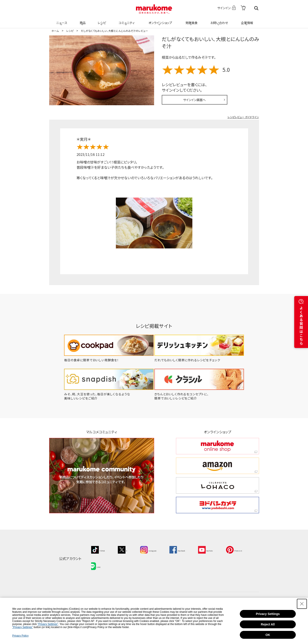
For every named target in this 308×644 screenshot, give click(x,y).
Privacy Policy (20, 636)
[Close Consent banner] (302, 604)
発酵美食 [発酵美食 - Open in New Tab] (191, 20)
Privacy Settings (268, 614)
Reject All (268, 624)
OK (268, 635)
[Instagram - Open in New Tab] (159, 549)
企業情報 (246, 20)
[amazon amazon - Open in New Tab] (218, 466)
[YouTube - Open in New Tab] (230, 549)
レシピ (101, 20)
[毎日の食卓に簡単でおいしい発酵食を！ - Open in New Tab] (106, 360)
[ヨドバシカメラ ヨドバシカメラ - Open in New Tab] (218, 505)
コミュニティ (126, 20)
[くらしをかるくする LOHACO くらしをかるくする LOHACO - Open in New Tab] (218, 485)
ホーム (55, 31)
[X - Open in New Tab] (129, 549)
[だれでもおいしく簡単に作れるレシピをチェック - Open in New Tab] (202, 360)
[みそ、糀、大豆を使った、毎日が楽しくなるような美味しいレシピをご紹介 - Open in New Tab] (106, 398)
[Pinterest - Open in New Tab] (102, 563)
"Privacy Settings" (48, 624)
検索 (256, 8)
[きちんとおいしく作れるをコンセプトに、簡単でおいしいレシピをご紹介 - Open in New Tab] (202, 398)
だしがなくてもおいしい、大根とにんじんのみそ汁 (210, 42)
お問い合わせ (218, 20)
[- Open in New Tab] (243, 8)
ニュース (61, 20)
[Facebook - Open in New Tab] (195, 549)
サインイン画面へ (194, 100)
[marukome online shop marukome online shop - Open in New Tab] (218, 446)
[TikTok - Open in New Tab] (100, 549)
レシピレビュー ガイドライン (243, 117)
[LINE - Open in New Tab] (130, 563)
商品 (82, 20)
